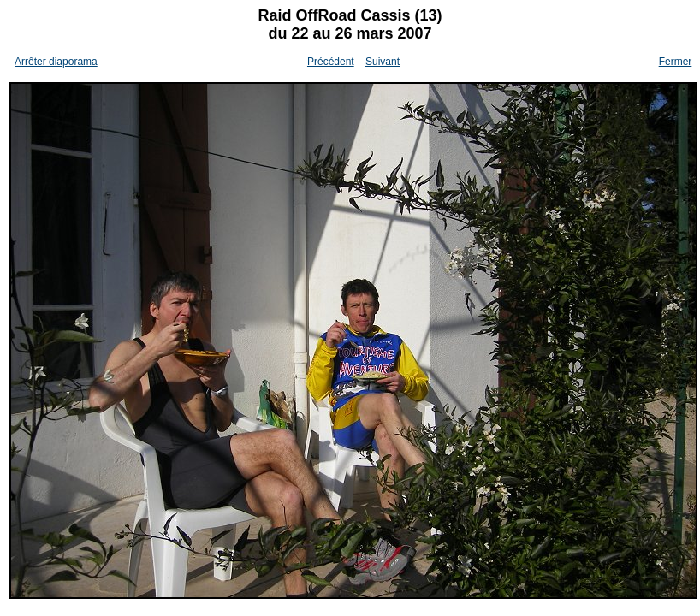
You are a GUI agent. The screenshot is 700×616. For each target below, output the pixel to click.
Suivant (383, 62)
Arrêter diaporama (56, 62)
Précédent (331, 62)
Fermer (676, 62)
